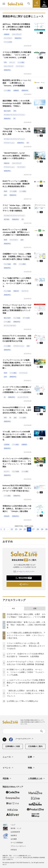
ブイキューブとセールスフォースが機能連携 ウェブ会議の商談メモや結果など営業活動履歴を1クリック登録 (17, 309)
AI (5, 397)
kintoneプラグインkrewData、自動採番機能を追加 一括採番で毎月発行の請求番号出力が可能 (17, 338)
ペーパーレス (23, 373)
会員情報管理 (15, 832)
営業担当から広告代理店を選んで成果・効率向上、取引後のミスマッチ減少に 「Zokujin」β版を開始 (17, 509)
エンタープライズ (23, 397)
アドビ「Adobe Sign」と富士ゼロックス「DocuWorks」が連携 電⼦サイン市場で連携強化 (17, 208)
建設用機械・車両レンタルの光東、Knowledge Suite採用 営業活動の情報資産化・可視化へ (17, 103)
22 (12, 529)
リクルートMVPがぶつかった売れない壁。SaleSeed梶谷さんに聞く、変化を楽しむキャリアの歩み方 (26, 646)
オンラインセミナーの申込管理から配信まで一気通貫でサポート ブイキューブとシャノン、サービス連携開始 (17, 463)
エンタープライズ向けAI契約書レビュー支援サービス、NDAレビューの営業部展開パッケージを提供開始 (17, 390)
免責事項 (14, 835)
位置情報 (7, 445)
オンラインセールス (10, 326)
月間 (35, 609)
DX (14, 119)
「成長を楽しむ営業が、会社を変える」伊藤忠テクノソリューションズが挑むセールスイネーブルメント (25, 693)
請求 (5, 195)
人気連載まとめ (37, 779)
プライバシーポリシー (18, 846)
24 (20, 529)
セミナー (7, 471)
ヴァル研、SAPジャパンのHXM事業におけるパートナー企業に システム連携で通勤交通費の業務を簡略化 (17, 436)
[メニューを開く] (4, 4)
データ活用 (13, 191)
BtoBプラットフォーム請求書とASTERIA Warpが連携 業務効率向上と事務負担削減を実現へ (16, 184)
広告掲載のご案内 (35, 746)
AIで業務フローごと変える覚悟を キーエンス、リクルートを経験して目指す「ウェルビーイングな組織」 (25, 672)
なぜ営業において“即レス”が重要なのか (22, 701)
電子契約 (7, 219)
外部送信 (14, 850)
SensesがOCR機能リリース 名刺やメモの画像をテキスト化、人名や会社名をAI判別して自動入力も (17, 410)
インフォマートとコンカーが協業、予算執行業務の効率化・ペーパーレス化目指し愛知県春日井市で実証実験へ (17, 364)
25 (25, 529)
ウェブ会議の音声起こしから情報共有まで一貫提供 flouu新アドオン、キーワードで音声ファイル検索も (17, 282)
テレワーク (25, 291)
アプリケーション (9, 143)
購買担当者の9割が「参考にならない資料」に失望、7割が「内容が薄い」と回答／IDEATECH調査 (26, 625)
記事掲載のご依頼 (13, 746)
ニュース (8, 757)
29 (42, 529)
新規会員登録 (23, 578)
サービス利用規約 (17, 843)
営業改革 (7, 516)
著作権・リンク (16, 828)
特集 (31, 768)
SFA (5, 62)
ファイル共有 (8, 42)
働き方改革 (7, 111)
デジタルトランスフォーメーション (14, 115)
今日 (13, 609)
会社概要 (14, 839)
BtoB (6, 191)
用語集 (7, 779)
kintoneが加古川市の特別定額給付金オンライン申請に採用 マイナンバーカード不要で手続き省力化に (17, 488)
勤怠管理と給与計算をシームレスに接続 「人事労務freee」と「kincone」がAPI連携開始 (17, 83)
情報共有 (7, 163)
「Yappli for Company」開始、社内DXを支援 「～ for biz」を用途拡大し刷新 (17, 131)
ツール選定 (21, 62)
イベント (8, 768)
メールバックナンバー (24, 571)
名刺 (15, 418)
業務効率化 (18, 38)
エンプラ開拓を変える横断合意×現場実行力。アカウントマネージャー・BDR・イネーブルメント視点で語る (26, 635)
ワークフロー (8, 38)
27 (33, 529)
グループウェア (17, 34)
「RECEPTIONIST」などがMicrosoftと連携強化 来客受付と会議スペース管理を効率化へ (16, 156)
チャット (12, 62)
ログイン (24, 584)
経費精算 (7, 34)
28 (38, 529)
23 (16, 529)
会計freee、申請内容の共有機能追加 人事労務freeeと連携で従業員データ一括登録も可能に (16, 27)
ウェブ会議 (7, 264)
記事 (31, 757)
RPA (15, 264)
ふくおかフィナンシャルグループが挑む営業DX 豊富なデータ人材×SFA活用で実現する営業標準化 (27, 683)
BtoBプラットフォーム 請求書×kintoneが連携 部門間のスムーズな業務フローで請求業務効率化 (16, 232)
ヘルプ (13, 825)
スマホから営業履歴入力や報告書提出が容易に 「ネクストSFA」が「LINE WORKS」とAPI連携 (17, 55)
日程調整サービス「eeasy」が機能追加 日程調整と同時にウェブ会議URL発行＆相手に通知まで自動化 (17, 257)
